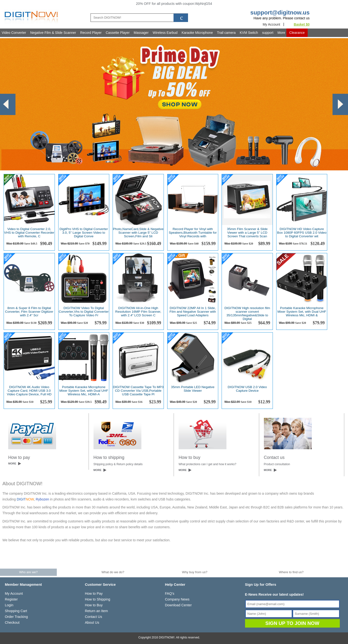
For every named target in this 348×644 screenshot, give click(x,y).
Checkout (12, 622)
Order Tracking (16, 617)
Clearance (297, 33)
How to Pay (94, 593)
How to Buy (94, 605)
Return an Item (96, 611)
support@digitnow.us (280, 12)
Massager (141, 33)
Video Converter (14, 33)
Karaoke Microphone (197, 33)
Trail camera (226, 33)
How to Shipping (98, 599)
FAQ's (170, 593)
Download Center (178, 605)
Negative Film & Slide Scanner (53, 33)
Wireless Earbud (165, 33)
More (281, 33)
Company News (177, 599)
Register (11, 599)
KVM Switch (249, 33)
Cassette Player (118, 33)
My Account (271, 24)
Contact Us (93, 617)
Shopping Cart (16, 611)
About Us (92, 622)
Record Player (91, 33)
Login (9, 605)
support (268, 33)
